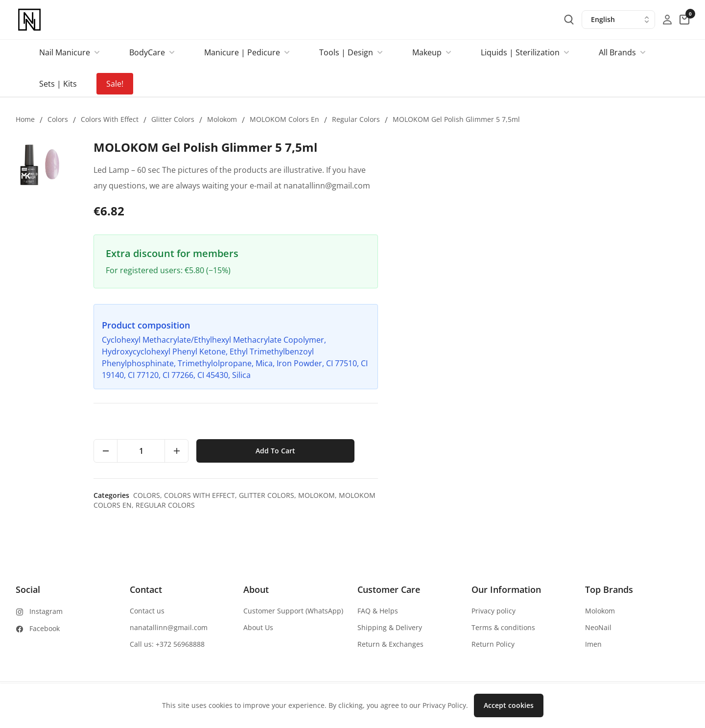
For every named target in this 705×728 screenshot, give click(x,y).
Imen (593, 644)
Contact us (147, 611)
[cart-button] (684, 20)
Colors (58, 119)
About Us (258, 627)
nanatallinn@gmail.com (169, 627)
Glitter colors (173, 119)
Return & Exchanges (390, 644)
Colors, (460, 495)
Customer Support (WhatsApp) (293, 611)
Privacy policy (493, 611)
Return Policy (493, 644)
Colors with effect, (513, 495)
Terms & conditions (503, 627)
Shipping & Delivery (390, 627)
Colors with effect (110, 119)
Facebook (45, 628)
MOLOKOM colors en (284, 119)
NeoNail (598, 627)
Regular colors (356, 119)
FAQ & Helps (378, 611)
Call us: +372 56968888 (167, 644)
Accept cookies (509, 705)
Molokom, (630, 495)
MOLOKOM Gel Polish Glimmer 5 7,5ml (456, 119)
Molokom (222, 119)
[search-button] (569, 20)
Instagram (46, 611)
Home (25, 119)
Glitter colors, (580, 495)
